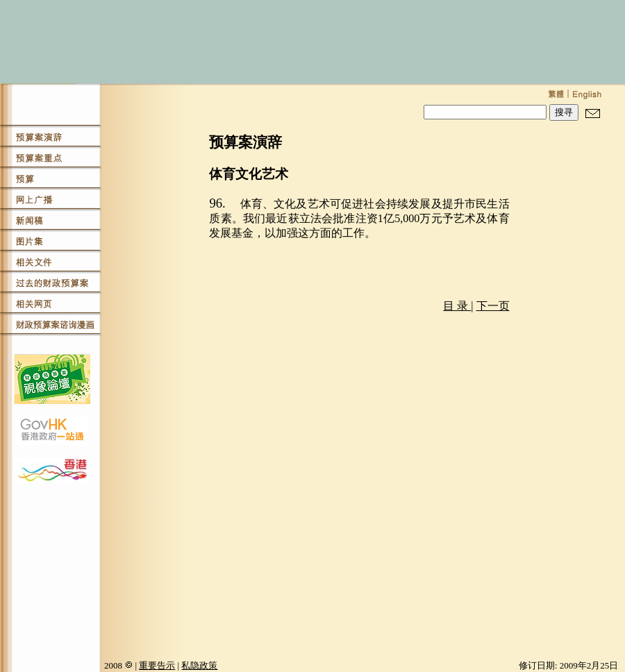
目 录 (457, 306)
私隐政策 (199, 665)
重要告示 (157, 665)
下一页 (493, 306)
